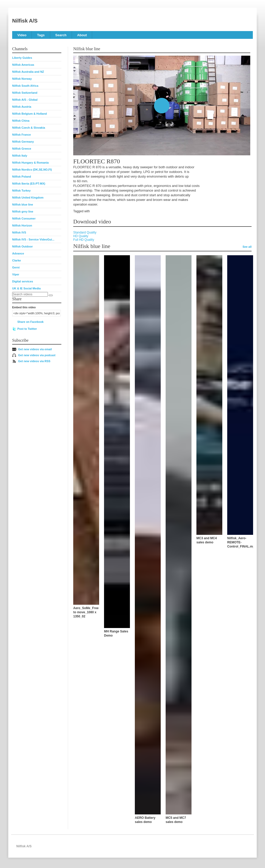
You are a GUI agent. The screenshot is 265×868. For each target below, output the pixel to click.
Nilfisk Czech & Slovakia (29, 128)
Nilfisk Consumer (24, 218)
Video (22, 35)
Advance (18, 253)
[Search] (51, 295)
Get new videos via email (35, 349)
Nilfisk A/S (25, 21)
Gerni (16, 267)
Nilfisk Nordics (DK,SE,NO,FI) (32, 170)
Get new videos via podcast (37, 355)
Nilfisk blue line (23, 205)
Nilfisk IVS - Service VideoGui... (33, 239)
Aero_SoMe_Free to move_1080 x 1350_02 (86, 612)
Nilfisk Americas (23, 65)
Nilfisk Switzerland (25, 93)
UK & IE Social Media (26, 288)
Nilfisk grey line (23, 211)
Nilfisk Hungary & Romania (30, 163)
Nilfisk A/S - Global (25, 100)
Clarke (17, 260)
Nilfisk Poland (22, 177)
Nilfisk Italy (20, 156)
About (82, 35)
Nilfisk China (21, 121)
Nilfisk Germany (23, 142)
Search (61, 35)
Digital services (23, 281)
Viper (16, 274)
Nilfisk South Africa (25, 86)
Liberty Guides (22, 58)
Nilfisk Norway (22, 79)
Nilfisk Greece (22, 149)
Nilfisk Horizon (22, 225)
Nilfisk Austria (22, 107)
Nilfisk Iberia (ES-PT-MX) (29, 184)
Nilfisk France (21, 135)
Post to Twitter (27, 329)
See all (247, 247)
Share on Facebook (30, 322)
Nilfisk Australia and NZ (28, 72)
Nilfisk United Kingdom (28, 198)
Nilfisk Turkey (21, 191)
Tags (41, 35)
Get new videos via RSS (34, 361)
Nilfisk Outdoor (22, 246)
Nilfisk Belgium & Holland (30, 114)
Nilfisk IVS (19, 232)
